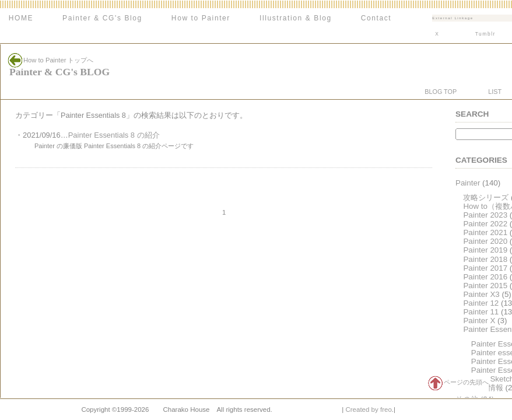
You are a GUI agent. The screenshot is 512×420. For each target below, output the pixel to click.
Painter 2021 (485, 232)
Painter (468, 183)
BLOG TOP (441, 92)
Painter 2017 (485, 268)
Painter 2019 (485, 250)
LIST (495, 92)
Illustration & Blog (296, 18)
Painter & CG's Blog (102, 18)
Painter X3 (481, 294)
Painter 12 (481, 303)
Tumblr (485, 34)
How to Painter (201, 18)
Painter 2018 (485, 259)
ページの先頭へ (458, 382)
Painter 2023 (485, 215)
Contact (376, 18)
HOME (21, 18)
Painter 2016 (485, 277)
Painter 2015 (485, 286)
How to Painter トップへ (50, 60)
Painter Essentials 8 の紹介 (114, 135)
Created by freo (368, 409)
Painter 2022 (485, 224)
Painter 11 (481, 312)
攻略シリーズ (486, 197)
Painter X (479, 321)
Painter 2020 (485, 241)
